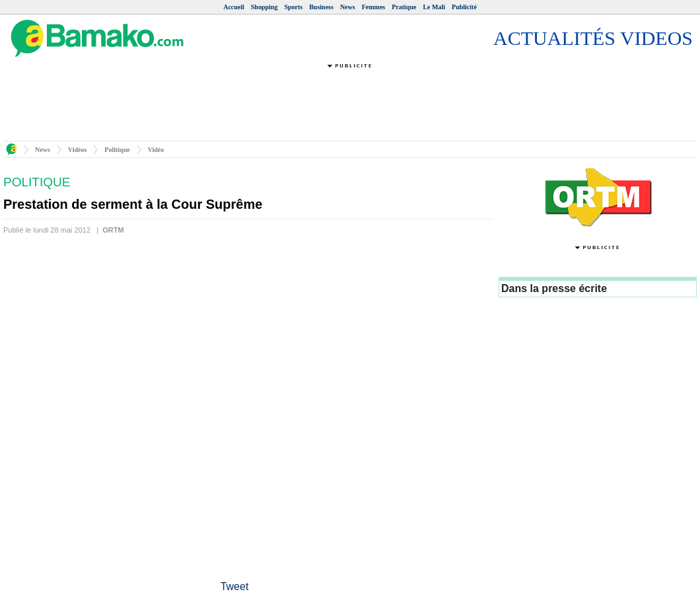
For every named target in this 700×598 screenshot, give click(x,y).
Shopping (264, 7)
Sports (293, 7)
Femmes (374, 7)
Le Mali (434, 7)
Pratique (404, 7)
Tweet (235, 586)
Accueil (234, 7)
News (348, 7)
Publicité (464, 7)
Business (321, 7)
